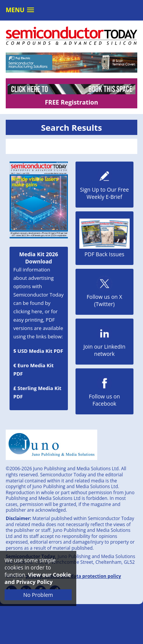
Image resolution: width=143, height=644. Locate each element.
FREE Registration (71, 102)
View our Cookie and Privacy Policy (38, 578)
